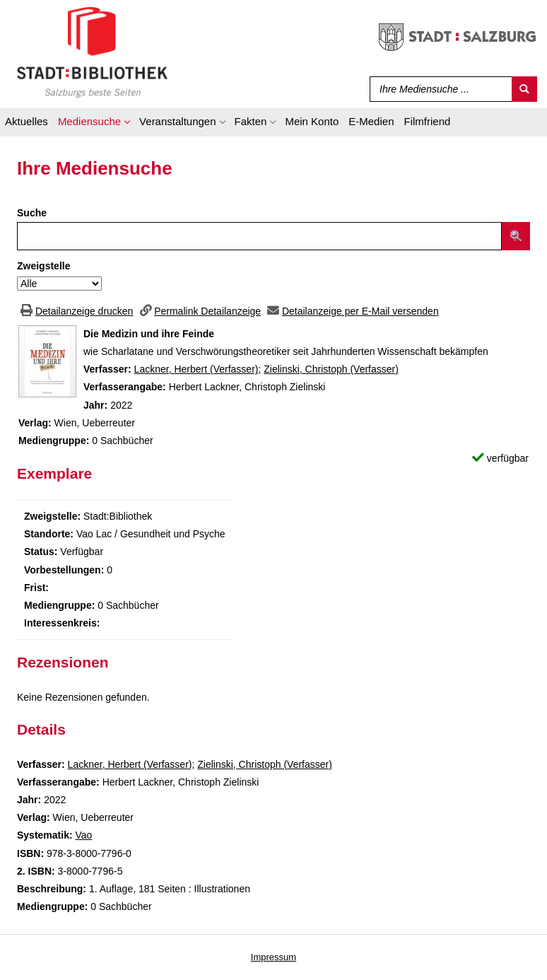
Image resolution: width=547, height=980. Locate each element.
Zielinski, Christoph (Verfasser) (331, 369)
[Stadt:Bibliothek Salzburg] (92, 52)
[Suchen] (524, 89)
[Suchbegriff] (438, 89)
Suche (32, 213)
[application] (94, 124)
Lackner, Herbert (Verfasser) (196, 369)
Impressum (273, 957)
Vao (83, 835)
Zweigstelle (43, 266)
